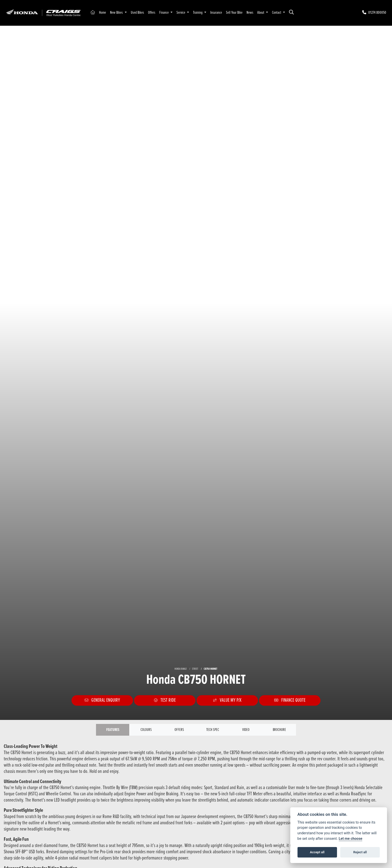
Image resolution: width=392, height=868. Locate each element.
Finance (164, 13)
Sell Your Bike (234, 13)
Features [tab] (113, 730)
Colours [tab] (146, 730)
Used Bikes (137, 13)
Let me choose (351, 839)
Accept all (317, 852)
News (250, 13)
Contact (277, 13)
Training (198, 13)
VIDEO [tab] (246, 730)
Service (181, 13)
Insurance (216, 13)
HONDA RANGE (181, 669)
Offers (152, 13)
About (261, 13)
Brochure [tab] (279, 730)
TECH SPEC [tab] (213, 730)
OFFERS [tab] (179, 730)
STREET (195, 669)
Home (102, 13)
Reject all (360, 852)
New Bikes (117, 13)
